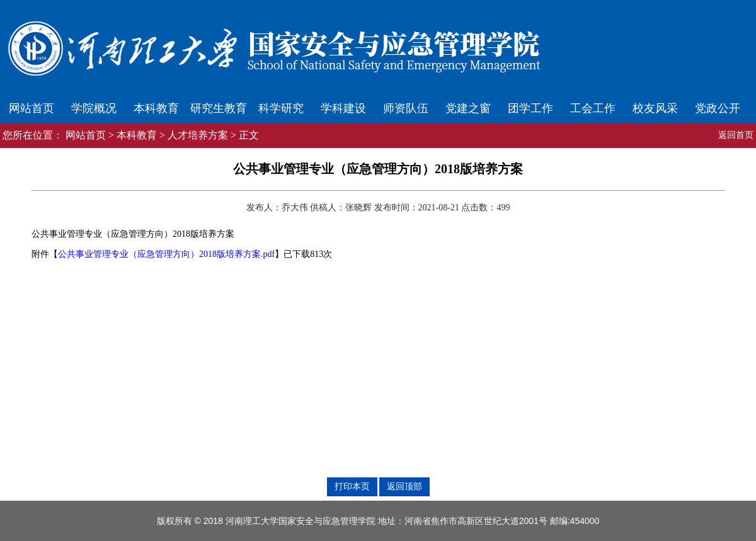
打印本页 (352, 486)
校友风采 (655, 108)
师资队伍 (406, 108)
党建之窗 (468, 108)
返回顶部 (404, 486)
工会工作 (593, 108)
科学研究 (281, 108)
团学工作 (530, 108)
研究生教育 (219, 108)
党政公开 (718, 108)
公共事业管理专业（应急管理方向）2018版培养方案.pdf (166, 254)
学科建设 (343, 108)
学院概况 (94, 108)
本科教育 (156, 108)
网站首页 (31, 108)
